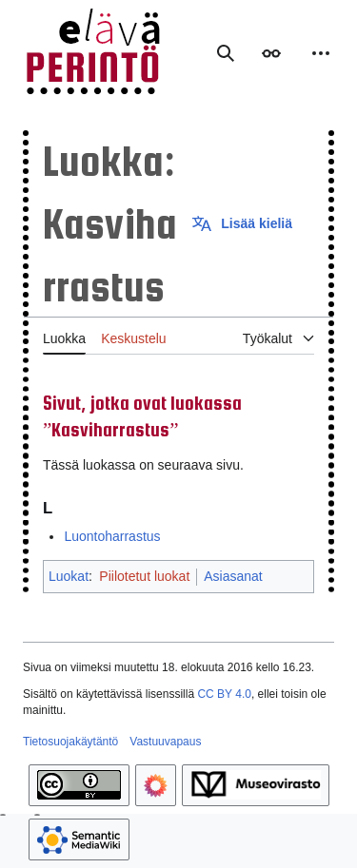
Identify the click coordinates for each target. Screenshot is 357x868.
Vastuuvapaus (165, 742)
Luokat (69, 576)
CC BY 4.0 (224, 694)
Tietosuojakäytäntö (70, 742)
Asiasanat (233, 576)
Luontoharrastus (112, 536)
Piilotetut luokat (144, 576)
